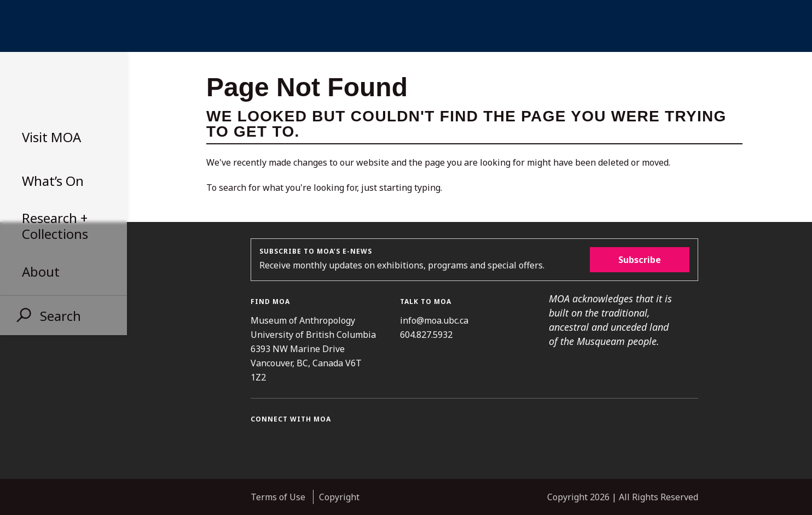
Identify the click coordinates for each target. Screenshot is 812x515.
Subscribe (640, 260)
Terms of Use (278, 497)
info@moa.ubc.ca (434, 320)
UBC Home (406, 26)
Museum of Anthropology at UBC (60, 86)
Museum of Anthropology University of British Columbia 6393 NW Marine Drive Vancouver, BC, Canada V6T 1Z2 (313, 349)
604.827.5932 (426, 335)
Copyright (339, 497)
